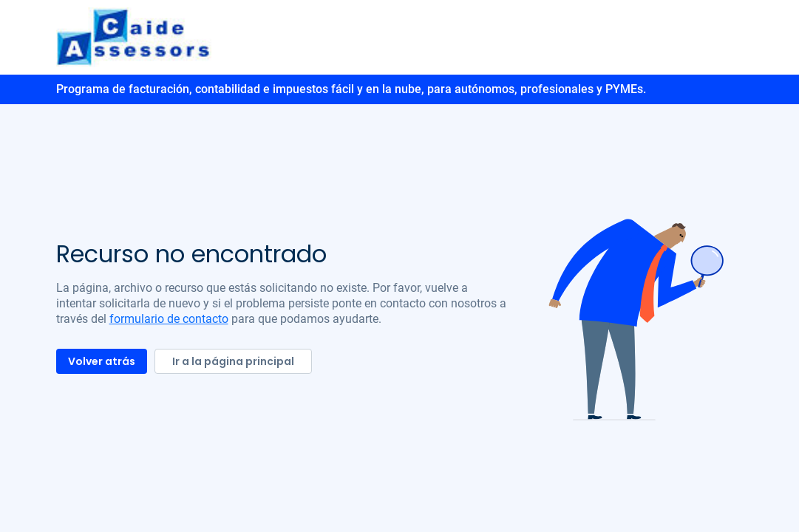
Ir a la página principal (233, 361)
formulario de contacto (169, 319)
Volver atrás (102, 361)
